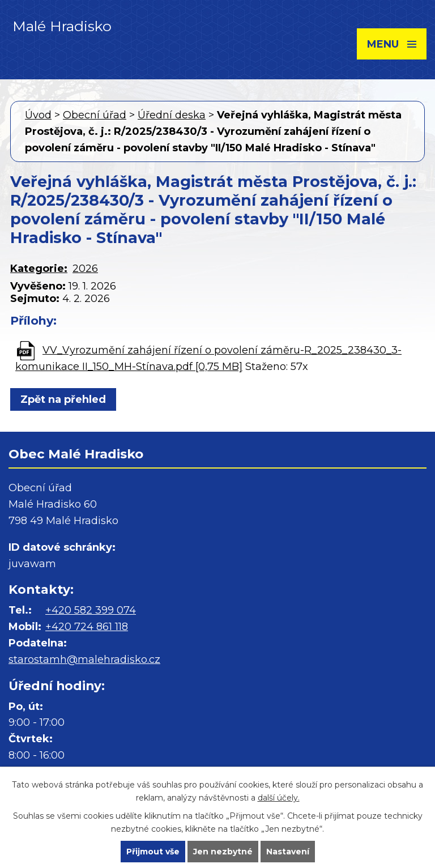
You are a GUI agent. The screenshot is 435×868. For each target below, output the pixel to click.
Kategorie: (39, 269)
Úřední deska (172, 115)
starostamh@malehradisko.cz (84, 659)
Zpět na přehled (63, 399)
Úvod (38, 115)
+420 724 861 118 (87, 627)
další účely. (279, 798)
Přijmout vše (153, 852)
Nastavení (288, 852)
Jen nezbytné (223, 852)
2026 (85, 269)
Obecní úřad (95, 115)
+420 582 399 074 (91, 610)
